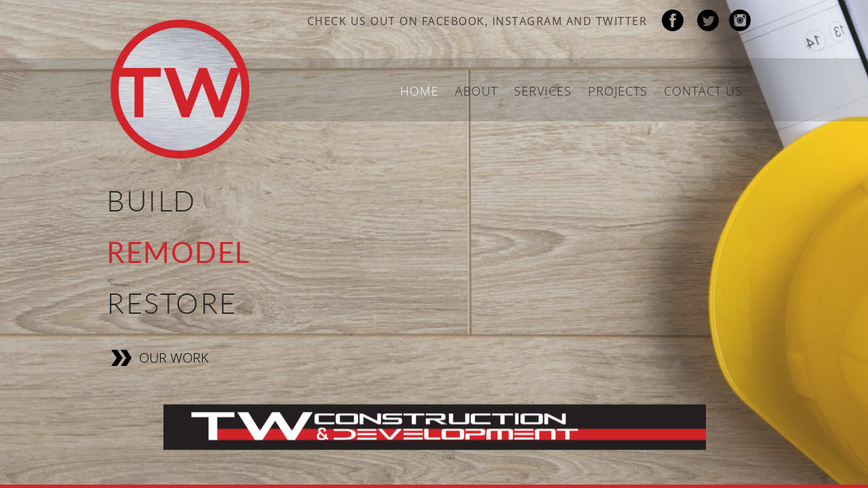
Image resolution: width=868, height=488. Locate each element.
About (476, 91)
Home (419, 91)
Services (543, 91)
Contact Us (703, 91)
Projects (618, 91)
